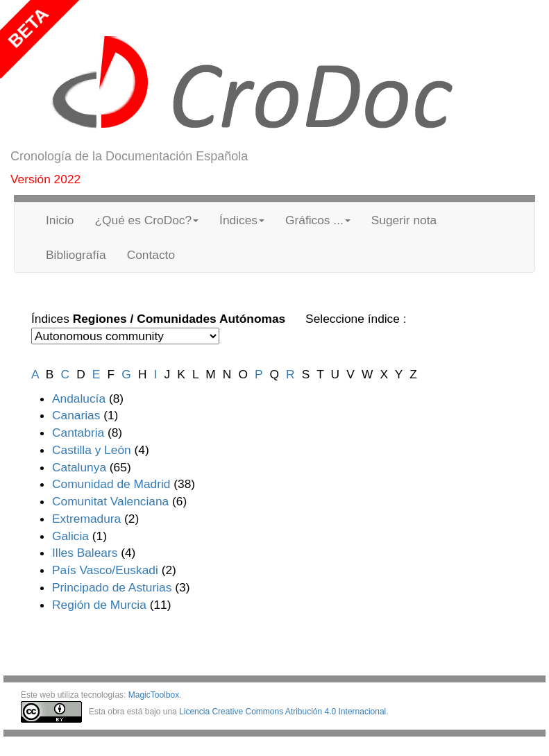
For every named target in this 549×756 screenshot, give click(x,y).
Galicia (70, 536)
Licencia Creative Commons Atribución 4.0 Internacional (282, 712)
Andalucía (79, 398)
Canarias (76, 415)
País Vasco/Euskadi (105, 570)
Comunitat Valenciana (110, 501)
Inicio (60, 220)
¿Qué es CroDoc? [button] (146, 220)
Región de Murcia (99, 605)
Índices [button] (242, 220)
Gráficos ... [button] (318, 220)
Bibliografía (76, 255)
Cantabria (78, 432)
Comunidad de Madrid (111, 484)
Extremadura (86, 519)
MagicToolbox (154, 695)
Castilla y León (92, 450)
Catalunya (79, 467)
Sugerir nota (404, 220)
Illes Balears (85, 553)
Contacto (151, 255)
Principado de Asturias (112, 587)
